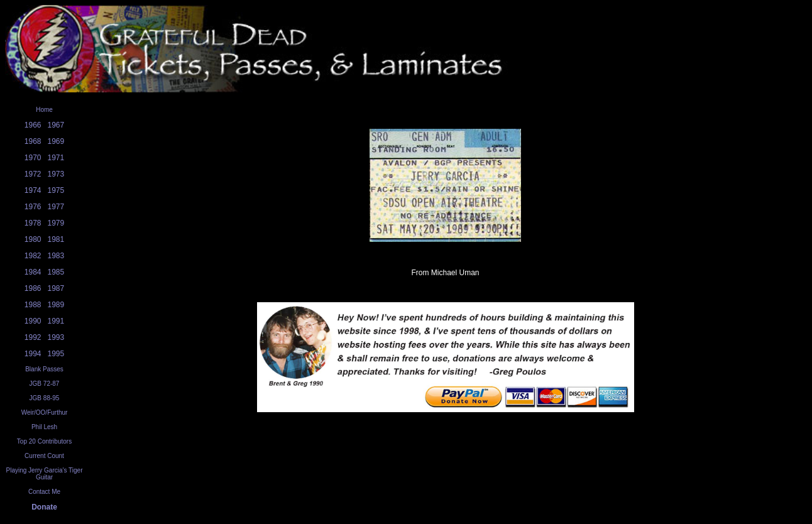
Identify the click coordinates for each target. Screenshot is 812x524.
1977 (56, 207)
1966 (33, 125)
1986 (33, 288)
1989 (56, 305)
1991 (56, 321)
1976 (33, 207)
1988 (33, 305)
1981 (56, 239)
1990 (33, 321)
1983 (56, 256)
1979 (56, 223)
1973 (56, 174)
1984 (33, 272)
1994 (33, 354)
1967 (56, 125)
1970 (33, 158)
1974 (33, 190)
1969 (56, 141)
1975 (56, 190)
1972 (33, 174)
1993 (56, 337)
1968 (33, 141)
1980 (33, 239)
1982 (33, 256)
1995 (56, 354)
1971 (56, 158)
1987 (56, 288)
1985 (56, 272)
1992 (33, 337)
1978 (33, 223)
